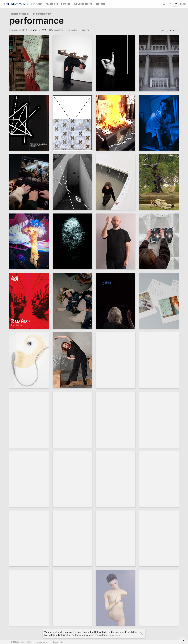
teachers (101, 4)
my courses (52, 4)
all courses (37, 4)
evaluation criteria (83, 4)
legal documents (56, 642)
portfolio (66, 4)
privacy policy (42, 642)
